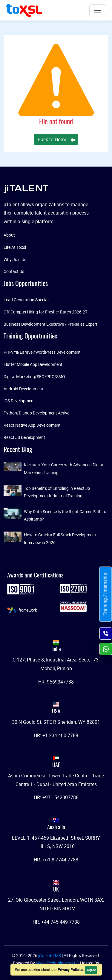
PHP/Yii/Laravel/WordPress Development (42, 352)
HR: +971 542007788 (56, 797)
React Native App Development (32, 425)
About (9, 235)
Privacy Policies (70, 970)
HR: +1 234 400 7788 (56, 735)
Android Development (23, 389)
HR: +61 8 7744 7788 (56, 860)
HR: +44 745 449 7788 (56, 922)
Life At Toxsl (15, 247)
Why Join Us (15, 259)
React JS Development (24, 437)
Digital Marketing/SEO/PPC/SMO (34, 376)
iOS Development (19, 401)
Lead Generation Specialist (28, 300)
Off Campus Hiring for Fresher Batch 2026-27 (46, 312)
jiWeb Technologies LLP (58, 963)
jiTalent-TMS (50, 955)
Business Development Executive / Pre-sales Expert (50, 324)
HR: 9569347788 (56, 682)
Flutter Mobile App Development (33, 364)
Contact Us (14, 271)
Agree (91, 970)
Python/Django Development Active (36, 413)
